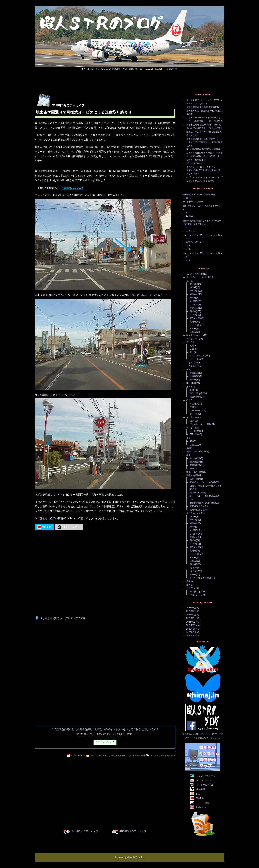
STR (188, 198)
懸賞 (192, 407)
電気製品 (194, 373)
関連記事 (173, 69)
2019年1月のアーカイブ (84, 831)
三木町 (193, 328)
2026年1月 (191, 618)
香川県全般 (195, 284)
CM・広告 (195, 434)
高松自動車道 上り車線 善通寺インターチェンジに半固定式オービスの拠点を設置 (204, 142)
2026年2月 (191, 615)
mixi (198, 794)
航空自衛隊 (195, 465)
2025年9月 (191, 632)
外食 (192, 390)
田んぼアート (193, 339)
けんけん (191, 231)
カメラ (193, 380)
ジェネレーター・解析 (200, 424)
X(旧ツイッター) (69, 527)
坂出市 (193, 301)
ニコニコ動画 (203, 803)
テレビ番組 (195, 431)
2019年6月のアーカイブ (133, 831)
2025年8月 (191, 636)
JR (191, 441)
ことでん (194, 445)
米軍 (192, 469)
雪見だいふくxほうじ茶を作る (201, 167)
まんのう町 (195, 325)
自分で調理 (195, 397)
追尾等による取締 (198, 510)
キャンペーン (196, 411)
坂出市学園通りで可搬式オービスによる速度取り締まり (84, 112)
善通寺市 (194, 308)
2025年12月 (192, 622)
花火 (192, 352)
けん (188, 260)
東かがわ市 (195, 318)
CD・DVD (191, 383)
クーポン (194, 414)
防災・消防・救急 (195, 472)
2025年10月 (192, 629)
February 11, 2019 (72, 188)
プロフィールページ (206, 776)
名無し (190, 249)
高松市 (193, 311)
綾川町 (193, 287)
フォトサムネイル (205, 785)
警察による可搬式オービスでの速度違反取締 (124, 756)
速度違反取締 (196, 493)
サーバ (193, 575)
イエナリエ (195, 359)
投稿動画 (201, 789)
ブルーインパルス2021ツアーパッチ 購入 (203, 253)
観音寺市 (194, 294)
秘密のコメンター (195, 202)
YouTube (44, 527)
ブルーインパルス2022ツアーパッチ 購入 (203, 235)
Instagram (201, 807)
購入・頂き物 (196, 393)
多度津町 (194, 315)
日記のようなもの (195, 274)
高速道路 (194, 564)
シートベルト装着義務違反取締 (205, 496)
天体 (192, 349)
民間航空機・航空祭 (196, 452)
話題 (192, 421)
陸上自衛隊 (195, 458)
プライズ (191, 363)
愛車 (188, 581)
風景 (192, 346)
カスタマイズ (196, 592)
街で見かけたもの (195, 335)
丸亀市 (193, 322)
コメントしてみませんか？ (163, 756)
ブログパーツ (196, 595)
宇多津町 (194, 291)
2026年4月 (191, 608)
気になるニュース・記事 (198, 277)
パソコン (194, 571)
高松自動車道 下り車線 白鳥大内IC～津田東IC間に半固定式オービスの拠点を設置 (204, 110)
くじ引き (194, 404)
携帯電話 (194, 376)
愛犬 (188, 585)
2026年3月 (191, 611)
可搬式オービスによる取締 (203, 482)
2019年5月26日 (78, 756)
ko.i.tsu (190, 216)
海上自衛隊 (195, 462)
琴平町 (193, 298)
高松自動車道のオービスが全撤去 (199, 195)
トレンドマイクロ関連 (200, 578)
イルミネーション (198, 356)
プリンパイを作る (195, 163)
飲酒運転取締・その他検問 (203, 503)
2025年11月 (192, 625)
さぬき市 (194, 305)
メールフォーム (204, 780)
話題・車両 (195, 479)
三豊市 (193, 332)
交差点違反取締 (197, 506)
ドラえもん (192, 366)
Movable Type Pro (135, 857)
